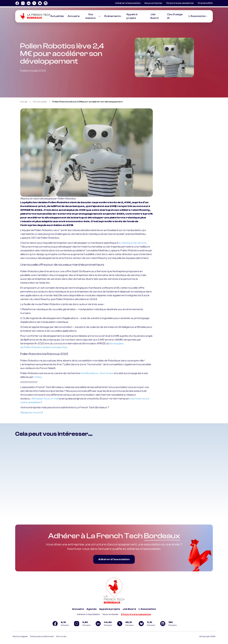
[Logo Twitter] (34, 3)
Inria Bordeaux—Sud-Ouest (97, 373)
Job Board (129, 609)
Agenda (92, 609)
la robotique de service (133, 243)
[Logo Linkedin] (28, 3)
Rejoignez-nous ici (31, 413)
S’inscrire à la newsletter (180, 3)
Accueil (24, 102)
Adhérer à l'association (88, 614)
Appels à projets (110, 609)
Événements (113, 16)
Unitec (38, 377)
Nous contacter (154, 3)
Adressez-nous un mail (45, 399)
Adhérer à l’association (128, 3)
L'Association (198, 16)
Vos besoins (93, 16)
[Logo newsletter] (46, 3)
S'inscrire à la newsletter (136, 614)
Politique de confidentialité (42, 636)
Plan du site (61, 636)
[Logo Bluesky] (40, 3)
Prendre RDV (205, 3)
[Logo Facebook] (17, 3)
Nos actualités (40, 102)
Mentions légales (20, 636)
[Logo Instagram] (23, 3)
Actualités (57, 16)
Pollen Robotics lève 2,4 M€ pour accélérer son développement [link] (88, 102)
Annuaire (74, 16)
